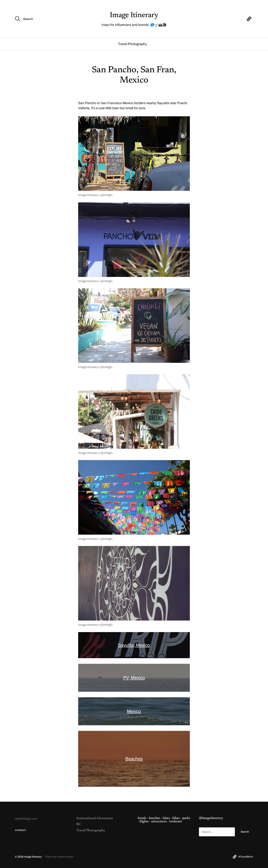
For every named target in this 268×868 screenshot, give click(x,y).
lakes (166, 818)
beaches (154, 818)
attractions (159, 822)
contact (20, 830)
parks (186, 818)
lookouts (176, 822)
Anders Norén (65, 857)
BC (79, 824)
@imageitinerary (211, 818)
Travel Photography (132, 44)
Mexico (134, 711)
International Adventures (95, 818)
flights (144, 822)
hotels (142, 818)
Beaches (134, 759)
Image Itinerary (134, 15)
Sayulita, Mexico (134, 645)
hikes (176, 818)
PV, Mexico (134, 678)
